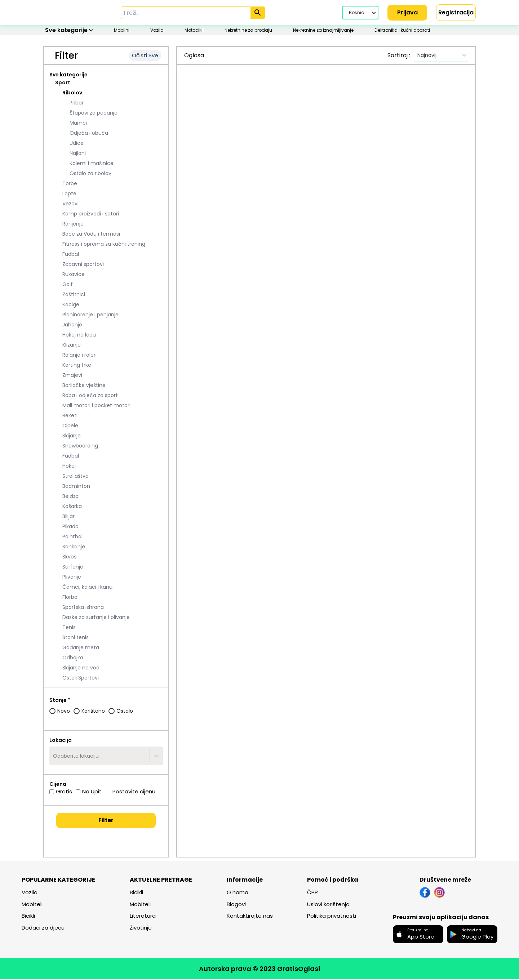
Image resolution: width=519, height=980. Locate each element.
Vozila (30, 893)
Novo (60, 712)
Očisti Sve (145, 56)
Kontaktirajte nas (250, 916)
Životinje (141, 928)
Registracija (456, 12)
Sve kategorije (68, 75)
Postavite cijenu (130, 792)
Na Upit (89, 792)
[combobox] (54, 757)
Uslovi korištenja (328, 905)
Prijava (407, 12)
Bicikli (28, 916)
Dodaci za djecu (43, 928)
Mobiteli (32, 905)
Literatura (143, 916)
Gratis (61, 792)
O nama (238, 893)
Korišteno (89, 712)
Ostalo (121, 712)
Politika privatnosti (332, 916)
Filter (106, 821)
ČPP (312, 893)
